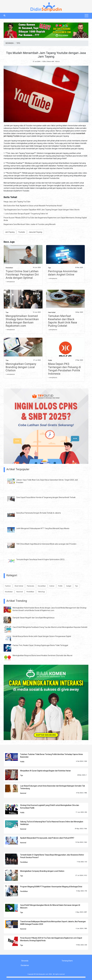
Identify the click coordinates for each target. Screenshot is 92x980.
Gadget (69, 586)
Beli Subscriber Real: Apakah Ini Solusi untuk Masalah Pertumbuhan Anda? (33, 206)
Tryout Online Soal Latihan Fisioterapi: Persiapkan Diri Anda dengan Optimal (22, 275)
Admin (57, 62)
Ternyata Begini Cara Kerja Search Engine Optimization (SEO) (40, 559)
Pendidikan (9, 268)
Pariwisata (30, 586)
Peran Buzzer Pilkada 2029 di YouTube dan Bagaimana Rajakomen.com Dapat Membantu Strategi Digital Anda (45, 219)
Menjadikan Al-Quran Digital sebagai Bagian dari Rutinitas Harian (45, 771)
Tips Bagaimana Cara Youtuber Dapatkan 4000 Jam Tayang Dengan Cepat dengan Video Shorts (42, 210)
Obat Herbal (52, 312)
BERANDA (10, 43)
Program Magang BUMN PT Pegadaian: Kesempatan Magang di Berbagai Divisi (51, 887)
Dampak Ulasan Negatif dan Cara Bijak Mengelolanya (33, 618)
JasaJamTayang (35, 232)
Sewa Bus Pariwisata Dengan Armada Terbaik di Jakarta (38, 513)
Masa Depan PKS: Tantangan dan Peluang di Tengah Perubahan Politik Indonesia (64, 369)
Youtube (22, 232)
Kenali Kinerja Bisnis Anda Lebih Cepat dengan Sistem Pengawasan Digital (42, 636)
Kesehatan (9, 592)
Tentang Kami (67, 961)
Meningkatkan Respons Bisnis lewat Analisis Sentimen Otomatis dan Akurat (42, 655)
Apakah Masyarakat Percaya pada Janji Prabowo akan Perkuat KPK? (47, 838)
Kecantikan (42, 586)
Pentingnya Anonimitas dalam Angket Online (63, 273)
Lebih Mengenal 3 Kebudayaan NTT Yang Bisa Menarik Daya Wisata (43, 528)
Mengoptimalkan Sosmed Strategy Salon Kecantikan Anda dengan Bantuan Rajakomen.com (22, 321)
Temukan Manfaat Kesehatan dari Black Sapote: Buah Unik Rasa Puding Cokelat (62, 321)
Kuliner (52, 586)
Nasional (20, 592)
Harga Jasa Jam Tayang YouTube (17, 202)
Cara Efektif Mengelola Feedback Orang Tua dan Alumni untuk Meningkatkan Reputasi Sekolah (50, 627)
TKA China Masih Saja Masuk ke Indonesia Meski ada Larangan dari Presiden (46, 544)
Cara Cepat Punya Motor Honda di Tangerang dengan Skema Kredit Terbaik (46, 497)
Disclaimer (25, 965)
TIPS (18, 43)
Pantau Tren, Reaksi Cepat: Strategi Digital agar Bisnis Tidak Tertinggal (40, 645)
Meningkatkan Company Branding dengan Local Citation (21, 367)
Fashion (8, 586)
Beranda (25, 961)
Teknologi (41, 592)
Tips (49, 268)
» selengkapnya (10, 282)
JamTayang (10, 232)
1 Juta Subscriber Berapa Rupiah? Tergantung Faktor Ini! (26, 214)
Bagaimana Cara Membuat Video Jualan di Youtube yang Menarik (30, 224)
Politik (50, 360)
